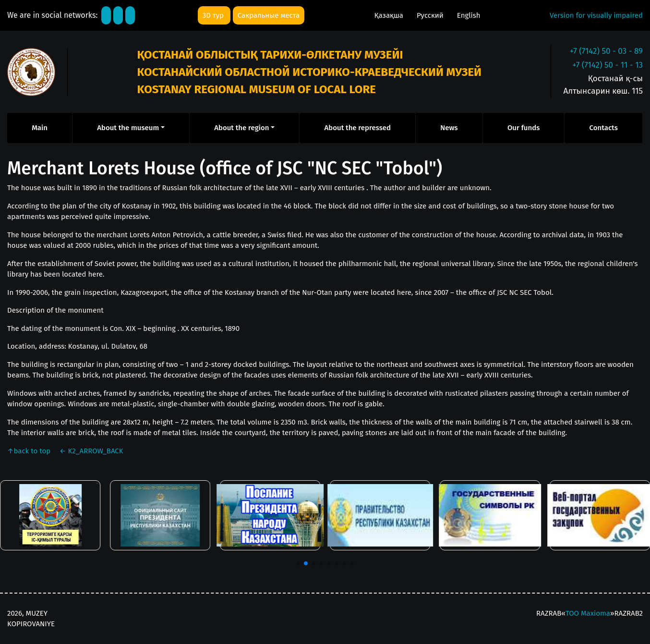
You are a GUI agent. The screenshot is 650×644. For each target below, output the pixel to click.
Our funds (524, 128)
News (449, 128)
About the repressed (358, 128)
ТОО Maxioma (588, 613)
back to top (30, 451)
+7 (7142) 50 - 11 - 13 (608, 65)
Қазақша (390, 15)
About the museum (128, 128)
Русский (431, 15)
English (469, 15)
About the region (241, 128)
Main (40, 128)
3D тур (214, 15)
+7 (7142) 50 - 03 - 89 (606, 51)
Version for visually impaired (596, 15)
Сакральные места (269, 15)
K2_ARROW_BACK (91, 451)
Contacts (604, 128)
